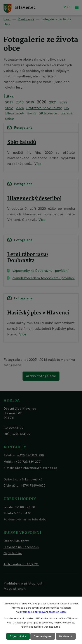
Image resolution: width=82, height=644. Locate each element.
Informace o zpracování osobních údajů (43, 612)
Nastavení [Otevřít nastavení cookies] (66, 636)
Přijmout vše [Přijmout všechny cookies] (18, 636)
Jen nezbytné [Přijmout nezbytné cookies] (43, 636)
